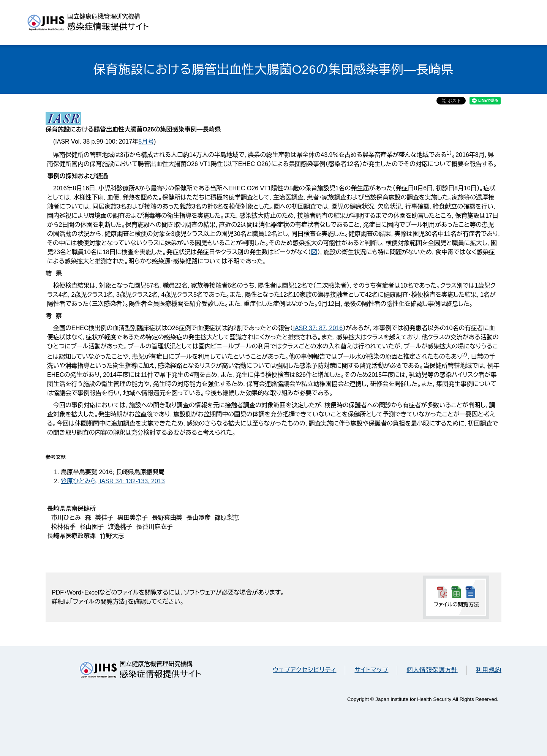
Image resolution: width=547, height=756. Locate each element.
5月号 (146, 142)
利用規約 (489, 670)
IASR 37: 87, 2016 (318, 328)
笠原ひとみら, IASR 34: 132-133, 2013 (113, 481)
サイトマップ (371, 670)
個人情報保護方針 (432, 670)
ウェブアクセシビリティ (304, 670)
